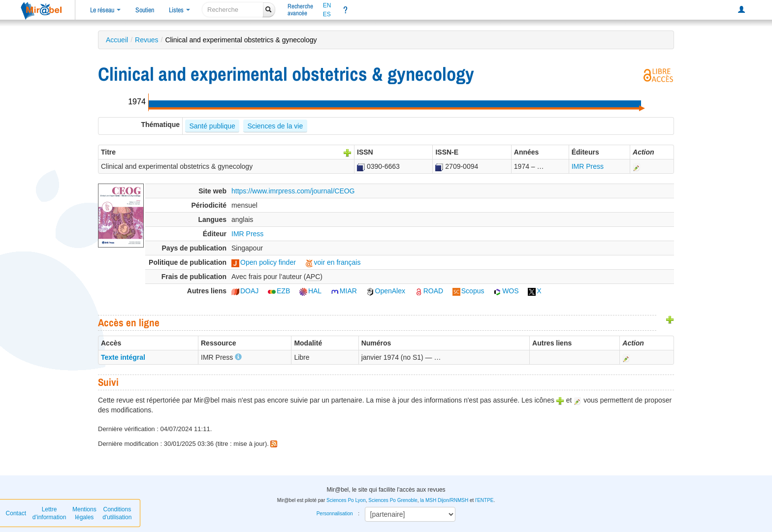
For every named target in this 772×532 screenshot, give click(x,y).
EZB (279, 291)
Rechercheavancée (300, 10)
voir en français (333, 262)
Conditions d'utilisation (117, 513)
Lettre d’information (49, 513)
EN (327, 5)
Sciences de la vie (275, 126)
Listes (179, 10)
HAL (310, 291)
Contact (16, 513)
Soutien (145, 10)
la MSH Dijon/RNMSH (444, 500)
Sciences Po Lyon (346, 500)
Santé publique (212, 126)
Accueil (117, 40)
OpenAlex (386, 291)
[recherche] (233, 10)
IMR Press (588, 166)
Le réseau (105, 10)
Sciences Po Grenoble (393, 500)
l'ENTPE (484, 500)
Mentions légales (84, 513)
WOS (506, 291)
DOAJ (245, 291)
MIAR (344, 291)
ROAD (429, 291)
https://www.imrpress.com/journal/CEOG (293, 191)
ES (327, 14)
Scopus (468, 291)
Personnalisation (335, 514)
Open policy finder (264, 262)
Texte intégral (123, 357)
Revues (146, 40)
